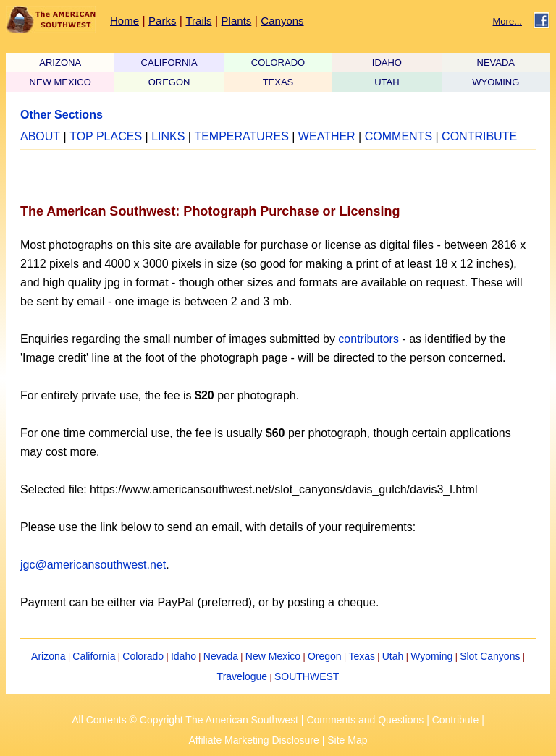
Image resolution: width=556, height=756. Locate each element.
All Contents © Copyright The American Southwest (185, 720)
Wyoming (431, 656)
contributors (368, 339)
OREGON (169, 82)
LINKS (168, 136)
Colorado (143, 656)
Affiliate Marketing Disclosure (254, 740)
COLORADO (278, 63)
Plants (237, 21)
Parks (162, 21)
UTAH (387, 82)
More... (507, 21)
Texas (362, 656)
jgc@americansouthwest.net (93, 565)
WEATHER (327, 136)
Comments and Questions (365, 720)
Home (125, 21)
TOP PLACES (106, 136)
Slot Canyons (490, 656)
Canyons (282, 21)
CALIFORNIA (169, 63)
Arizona (48, 656)
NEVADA (496, 63)
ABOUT (40, 136)
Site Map (347, 740)
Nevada (221, 656)
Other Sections (62, 115)
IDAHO (387, 63)
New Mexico (273, 656)
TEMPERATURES (241, 136)
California (94, 656)
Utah (393, 656)
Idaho (184, 656)
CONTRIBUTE (479, 136)
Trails (198, 21)
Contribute (456, 720)
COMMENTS (399, 136)
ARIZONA (60, 63)
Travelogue (243, 676)
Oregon (325, 656)
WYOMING (496, 82)
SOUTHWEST (307, 676)
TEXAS (278, 82)
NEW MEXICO (60, 82)
